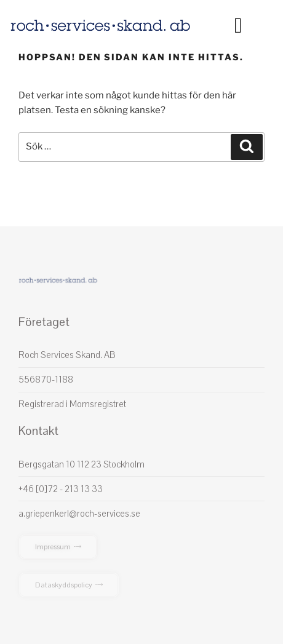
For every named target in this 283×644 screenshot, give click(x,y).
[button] (238, 26)
